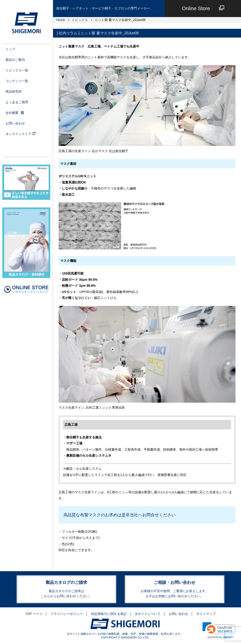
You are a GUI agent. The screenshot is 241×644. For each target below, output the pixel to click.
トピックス (80, 20)
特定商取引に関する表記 (109, 614)
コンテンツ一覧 (17, 81)
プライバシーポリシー (67, 614)
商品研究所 (14, 92)
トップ (10, 49)
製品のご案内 (15, 60)
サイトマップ (206, 614)
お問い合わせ (15, 123)
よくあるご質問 (17, 102)
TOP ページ (34, 614)
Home (61, 20)
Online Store (203, 9)
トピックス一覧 (17, 70)
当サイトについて (148, 614)
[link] (219, 631)
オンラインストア (21, 134)
